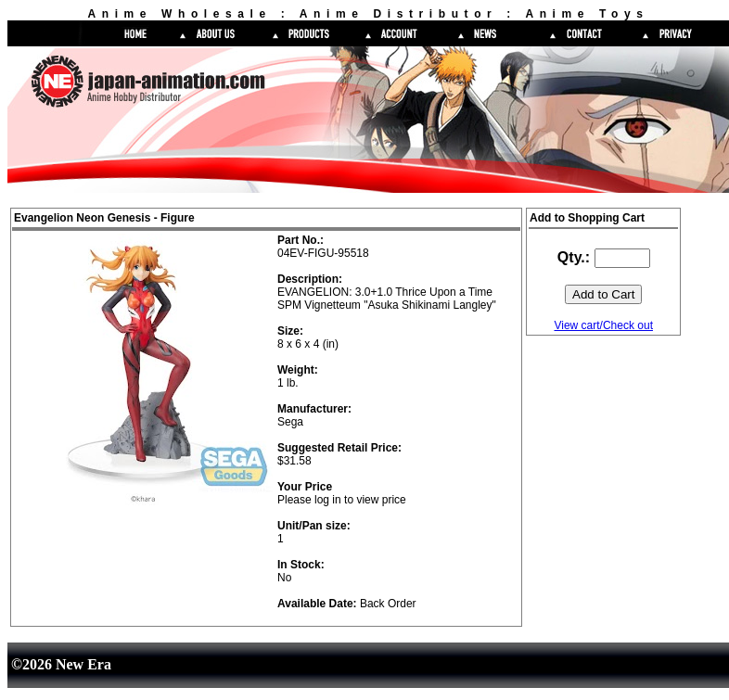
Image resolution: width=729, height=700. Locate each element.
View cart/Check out (603, 325)
